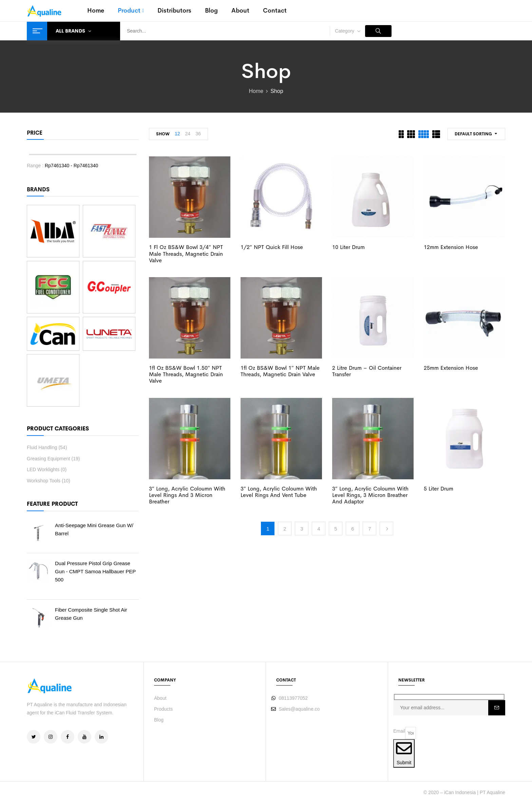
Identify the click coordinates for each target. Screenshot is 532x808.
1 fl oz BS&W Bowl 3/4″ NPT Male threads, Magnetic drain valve (186, 254)
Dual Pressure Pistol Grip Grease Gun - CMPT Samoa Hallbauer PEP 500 (95, 571)
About (160, 698)
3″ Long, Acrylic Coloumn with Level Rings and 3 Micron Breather (187, 495)
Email (399, 731)
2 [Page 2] (285, 529)
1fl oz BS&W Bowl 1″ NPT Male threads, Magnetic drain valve (280, 371)
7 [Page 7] (369, 529)
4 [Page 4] (319, 529)
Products (163, 709)
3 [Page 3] (302, 529)
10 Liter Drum (348, 247)
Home (256, 91)
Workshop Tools (44, 481)
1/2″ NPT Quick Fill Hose (272, 247)
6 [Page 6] (353, 529)
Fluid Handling (42, 447)
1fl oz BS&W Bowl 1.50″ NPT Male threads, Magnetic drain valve (186, 374)
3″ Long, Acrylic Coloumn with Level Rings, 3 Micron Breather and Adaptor (370, 495)
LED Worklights (43, 469)
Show (163, 134)
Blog (159, 720)
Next (386, 528)
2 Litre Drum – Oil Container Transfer (367, 371)
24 (188, 134)
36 (198, 134)
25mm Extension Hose (451, 368)
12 (177, 134)
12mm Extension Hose (451, 247)
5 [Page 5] (336, 529)
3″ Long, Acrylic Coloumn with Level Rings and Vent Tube (279, 492)
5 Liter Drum (439, 489)
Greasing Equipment (49, 459)
